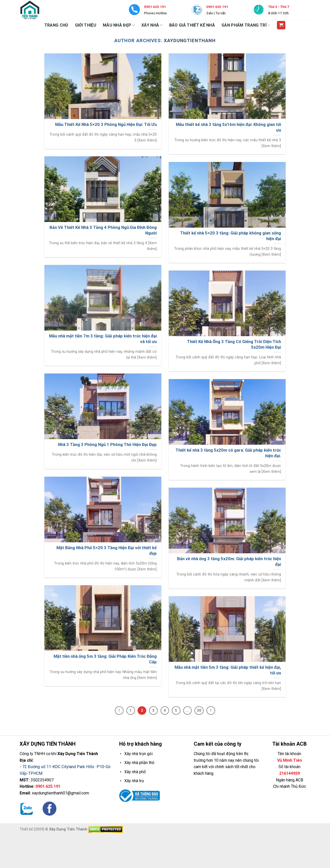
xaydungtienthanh (190, 40)
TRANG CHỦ (56, 25)
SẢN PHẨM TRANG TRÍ (246, 25)
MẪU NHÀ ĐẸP (119, 25)
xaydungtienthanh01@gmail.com (60, 793)
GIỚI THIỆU (86, 25)
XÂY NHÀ (152, 25)
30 (199, 710)
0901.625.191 (48, 786)
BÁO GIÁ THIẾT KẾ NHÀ (192, 25)
